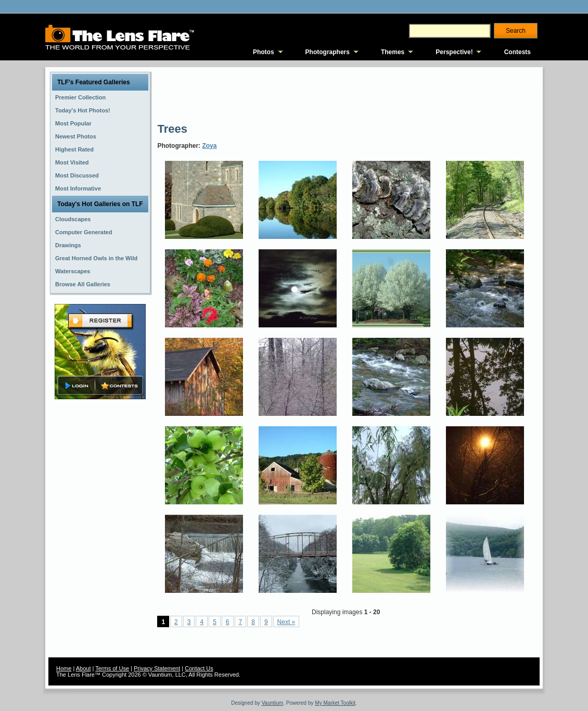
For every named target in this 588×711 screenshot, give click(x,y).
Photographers (328, 52)
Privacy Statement (157, 668)
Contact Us (199, 668)
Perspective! (454, 52)
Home (64, 668)
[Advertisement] (347, 94)
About (84, 668)
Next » (286, 622)
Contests (517, 52)
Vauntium (273, 703)
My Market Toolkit (335, 703)
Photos (264, 52)
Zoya (209, 146)
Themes (393, 52)
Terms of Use (112, 668)
